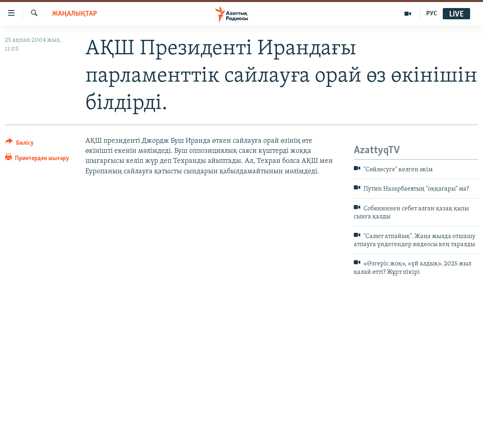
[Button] (20, 144)
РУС (432, 14)
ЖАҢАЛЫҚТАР (74, 14)
